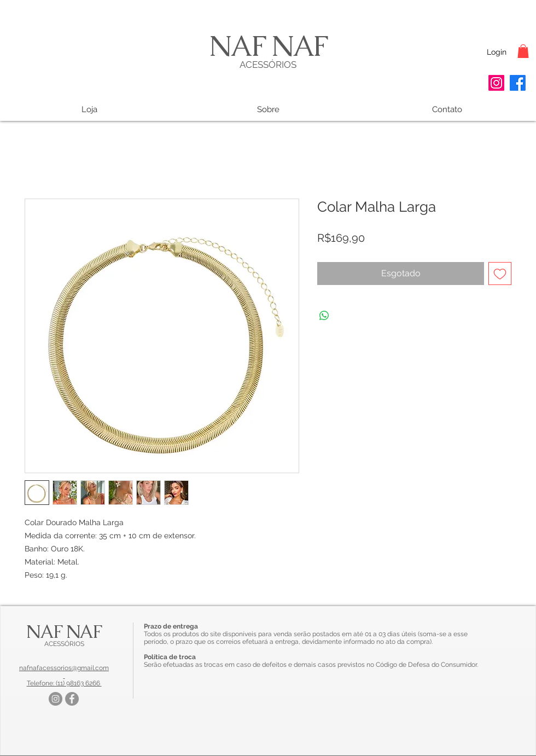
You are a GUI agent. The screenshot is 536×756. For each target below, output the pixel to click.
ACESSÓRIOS (268, 65)
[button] (523, 51)
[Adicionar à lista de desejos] (500, 274)
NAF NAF (268, 46)
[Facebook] (518, 83)
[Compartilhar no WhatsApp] (324, 316)
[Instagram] (496, 83)
